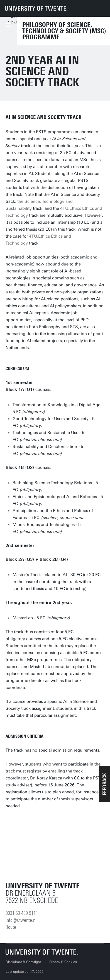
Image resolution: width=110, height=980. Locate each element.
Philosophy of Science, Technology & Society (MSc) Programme (64, 31)
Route (11, 927)
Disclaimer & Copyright (23, 962)
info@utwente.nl (21, 920)
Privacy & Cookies (63, 962)
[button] (104, 784)
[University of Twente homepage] (36, 8)
